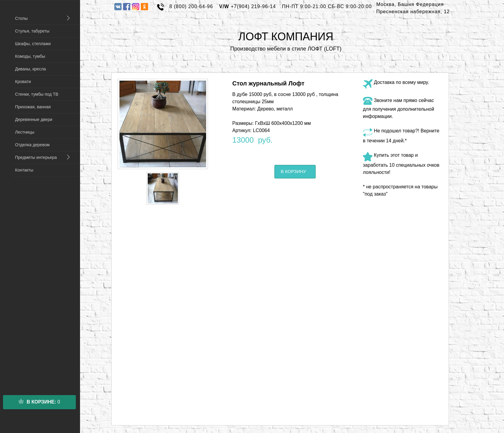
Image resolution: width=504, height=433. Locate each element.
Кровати (23, 82)
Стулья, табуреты (32, 31)
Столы (21, 18)
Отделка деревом (32, 145)
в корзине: (39, 402)
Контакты (24, 170)
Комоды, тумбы (30, 56)
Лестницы (25, 132)
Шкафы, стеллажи (33, 44)
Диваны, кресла (31, 69)
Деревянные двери (34, 119)
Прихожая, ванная (33, 107)
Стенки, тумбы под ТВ (37, 94)
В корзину (293, 171)
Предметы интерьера (36, 157)
